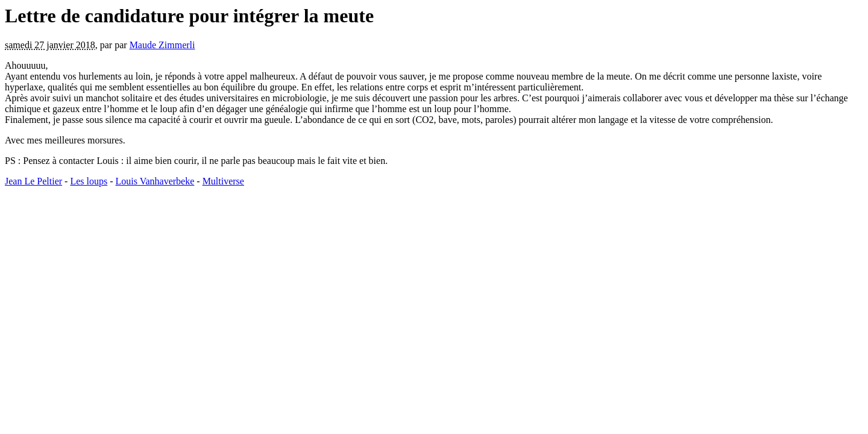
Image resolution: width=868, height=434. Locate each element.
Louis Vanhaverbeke (155, 181)
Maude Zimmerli (162, 45)
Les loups (89, 181)
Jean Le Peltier (33, 181)
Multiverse (223, 181)
